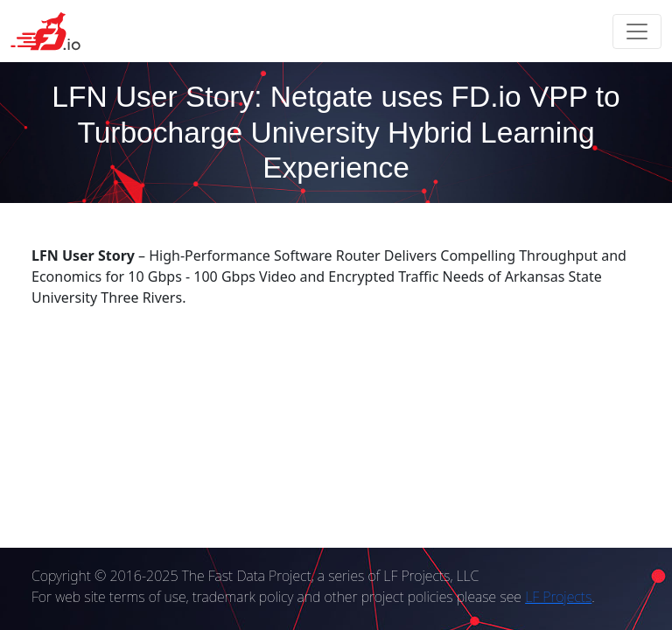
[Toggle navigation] (637, 31)
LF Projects (558, 597)
